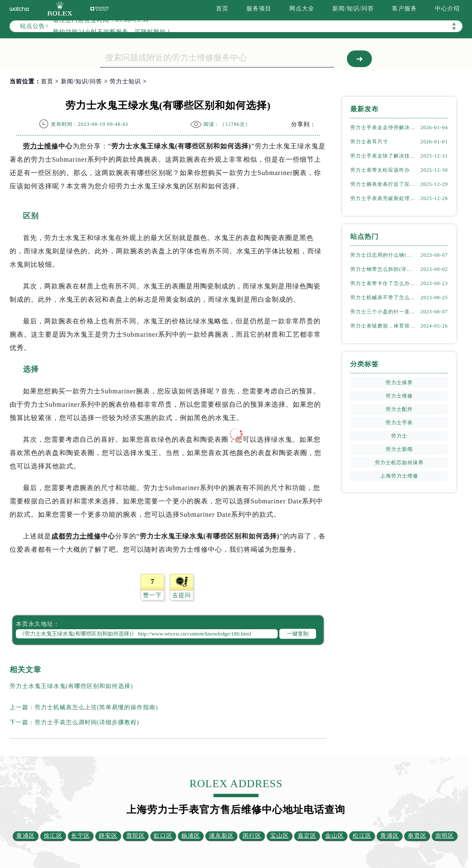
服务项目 (259, 9)
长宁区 (81, 836)
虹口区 (163, 836)
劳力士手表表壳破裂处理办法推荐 (383, 198)
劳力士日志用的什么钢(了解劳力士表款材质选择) (383, 255)
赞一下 (152, 595)
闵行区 (252, 836)
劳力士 (399, 436)
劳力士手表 (399, 423)
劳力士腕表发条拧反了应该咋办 (383, 184)
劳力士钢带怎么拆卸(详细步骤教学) (383, 269)
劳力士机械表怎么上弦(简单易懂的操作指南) (96, 707)
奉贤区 (417, 836)
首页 (222, 9)
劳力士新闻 (399, 449)
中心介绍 (447, 9)
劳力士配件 (399, 409)
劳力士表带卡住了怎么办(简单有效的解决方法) (383, 283)
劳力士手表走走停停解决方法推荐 (383, 128)
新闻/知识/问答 (353, 9)
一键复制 (298, 634)
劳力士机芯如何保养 (399, 463)
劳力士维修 (41, 146)
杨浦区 (191, 836)
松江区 (362, 836)
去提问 (182, 595)
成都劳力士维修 (76, 536)
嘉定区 (307, 836)
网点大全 (302, 9)
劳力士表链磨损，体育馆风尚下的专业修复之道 (383, 326)
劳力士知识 (125, 81)
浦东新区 (221, 836)
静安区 (108, 836)
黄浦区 (26, 836)
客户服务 (404, 9)
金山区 (335, 836)
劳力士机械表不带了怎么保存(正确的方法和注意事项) (383, 298)
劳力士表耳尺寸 (369, 142)
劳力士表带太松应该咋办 (380, 170)
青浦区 (390, 836)
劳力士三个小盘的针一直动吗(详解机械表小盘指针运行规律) (383, 312)
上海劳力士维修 (399, 476)
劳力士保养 (399, 383)
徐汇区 (53, 836)
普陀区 (136, 836)
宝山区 (280, 836)
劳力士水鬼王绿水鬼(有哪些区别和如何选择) (71, 686)
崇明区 (445, 836)
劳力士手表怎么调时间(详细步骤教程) (87, 722)
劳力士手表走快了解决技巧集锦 (383, 156)
